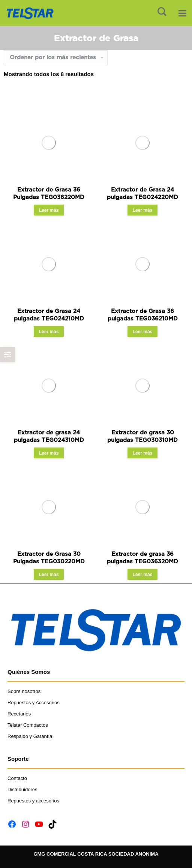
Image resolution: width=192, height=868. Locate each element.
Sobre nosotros (24, 691)
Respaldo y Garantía (30, 736)
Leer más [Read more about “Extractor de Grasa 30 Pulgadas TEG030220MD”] (49, 575)
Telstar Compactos (28, 725)
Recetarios (19, 714)
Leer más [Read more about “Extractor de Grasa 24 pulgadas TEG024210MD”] (49, 332)
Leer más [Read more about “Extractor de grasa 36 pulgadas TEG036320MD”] (143, 575)
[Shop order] (56, 58)
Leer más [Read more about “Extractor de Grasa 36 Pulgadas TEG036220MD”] (49, 210)
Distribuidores (22, 789)
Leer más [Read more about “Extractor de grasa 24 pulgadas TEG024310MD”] (49, 453)
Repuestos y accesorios (33, 801)
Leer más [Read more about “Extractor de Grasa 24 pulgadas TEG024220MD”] (143, 210)
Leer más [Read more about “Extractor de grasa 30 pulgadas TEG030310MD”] (143, 453)
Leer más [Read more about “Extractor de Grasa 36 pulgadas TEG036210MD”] (143, 332)
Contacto (18, 778)
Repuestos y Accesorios (34, 703)
